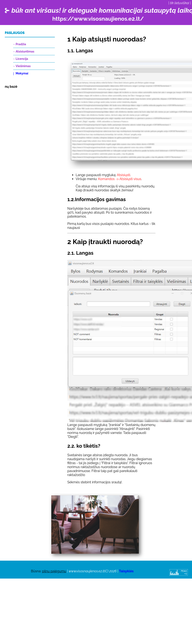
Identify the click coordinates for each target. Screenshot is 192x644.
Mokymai (22, 73)
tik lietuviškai (180, 3)
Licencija (22, 59)
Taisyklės (126, 571)
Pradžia (21, 44)
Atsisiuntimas (25, 51)
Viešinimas (23, 66)
